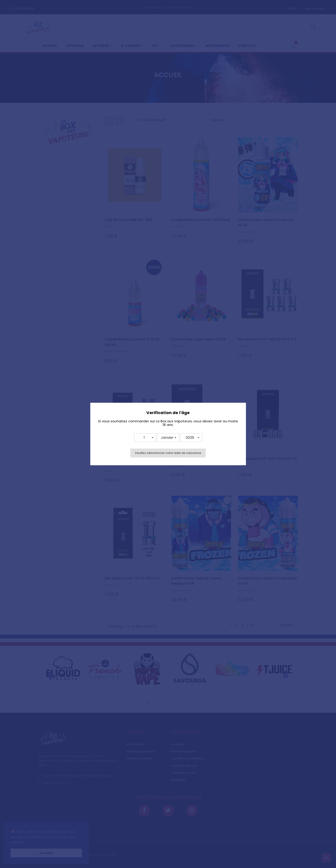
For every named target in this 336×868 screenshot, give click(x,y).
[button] (145, 438)
